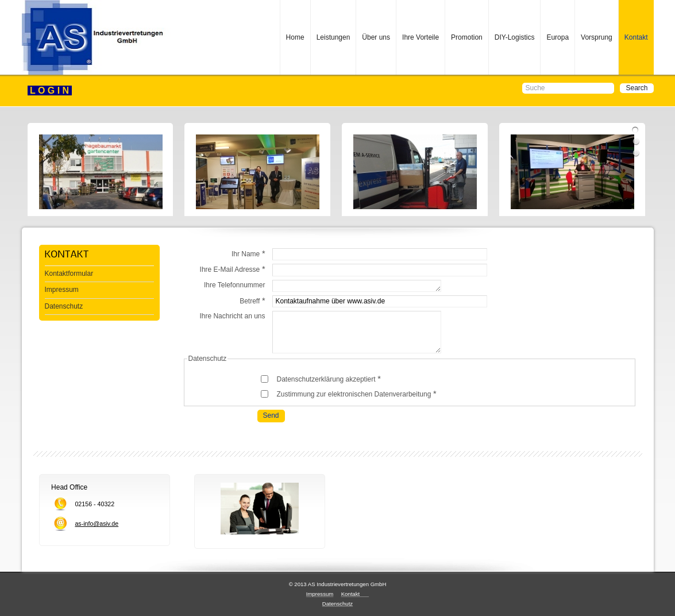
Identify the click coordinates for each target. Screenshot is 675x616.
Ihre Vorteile (421, 37)
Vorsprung (597, 37)
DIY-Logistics (515, 37)
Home (295, 37)
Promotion (467, 37)
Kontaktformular (69, 274)
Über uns (376, 37)
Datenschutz (64, 306)
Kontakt (636, 37)
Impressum (62, 290)
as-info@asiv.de (97, 523)
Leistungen (333, 37)
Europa (558, 37)
